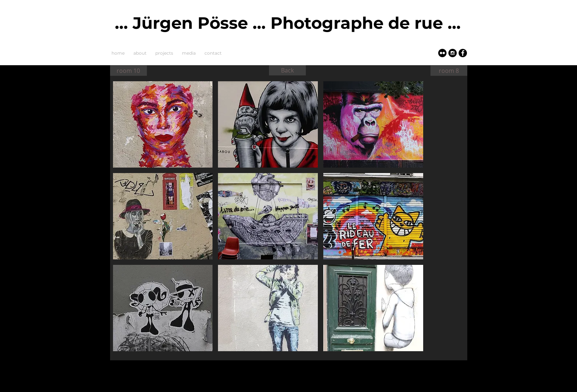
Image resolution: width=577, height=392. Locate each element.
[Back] (287, 70)
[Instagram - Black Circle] (453, 53)
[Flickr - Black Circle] (442, 53)
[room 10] (128, 71)
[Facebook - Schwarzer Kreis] (463, 53)
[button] (163, 124)
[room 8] (449, 71)
